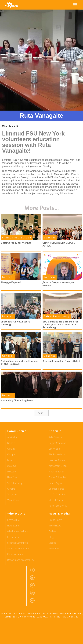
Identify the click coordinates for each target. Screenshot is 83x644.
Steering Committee (18, 543)
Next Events (13, 526)
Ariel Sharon (55, 437)
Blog (51, 537)
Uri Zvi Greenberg (58, 495)
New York (12, 477)
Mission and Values (18, 531)
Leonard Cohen (57, 460)
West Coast (13, 500)
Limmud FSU (14, 520)
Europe (11, 455)
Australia (12, 437)
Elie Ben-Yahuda (57, 455)
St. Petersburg (15, 483)
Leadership (13, 537)
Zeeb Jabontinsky (58, 506)
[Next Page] (42, 413)
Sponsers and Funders (19, 549)
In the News (55, 526)
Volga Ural (13, 495)
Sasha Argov (55, 483)
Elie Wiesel (55, 449)
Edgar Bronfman (57, 443)
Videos (52, 543)
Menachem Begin (58, 466)
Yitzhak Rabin (56, 500)
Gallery (53, 531)
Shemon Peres (57, 489)
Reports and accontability (21, 560)
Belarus (11, 443)
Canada (11, 449)
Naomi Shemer (57, 472)
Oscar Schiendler (58, 477)
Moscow (12, 472)
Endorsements (15, 554)
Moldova (12, 466)
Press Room (56, 520)
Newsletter (55, 549)
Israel (10, 460)
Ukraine (11, 489)
